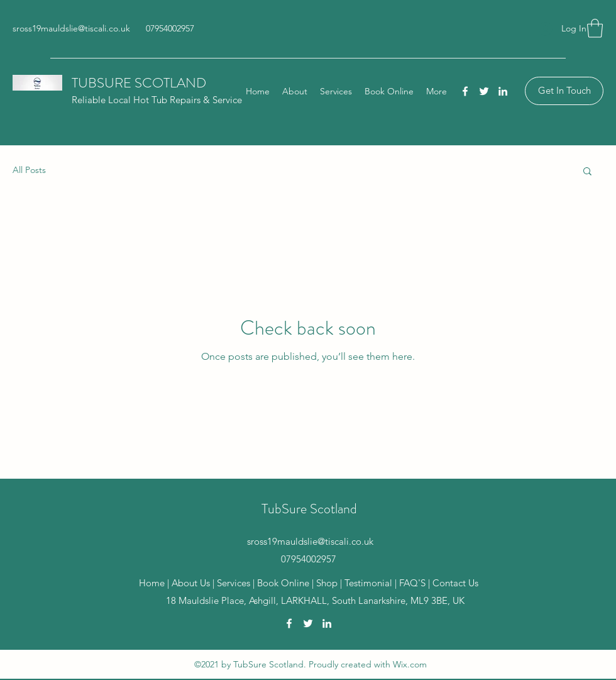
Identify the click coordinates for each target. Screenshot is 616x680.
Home (152, 583)
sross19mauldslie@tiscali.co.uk (71, 28)
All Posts (29, 170)
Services (234, 583)
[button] (595, 28)
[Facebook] (465, 91)
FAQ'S (412, 583)
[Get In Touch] (564, 91)
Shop (328, 583)
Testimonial (370, 583)
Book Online (283, 583)
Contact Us (455, 583)
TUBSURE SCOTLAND (139, 83)
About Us (191, 583)
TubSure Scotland (309, 509)
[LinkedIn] (503, 91)
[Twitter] (484, 91)
